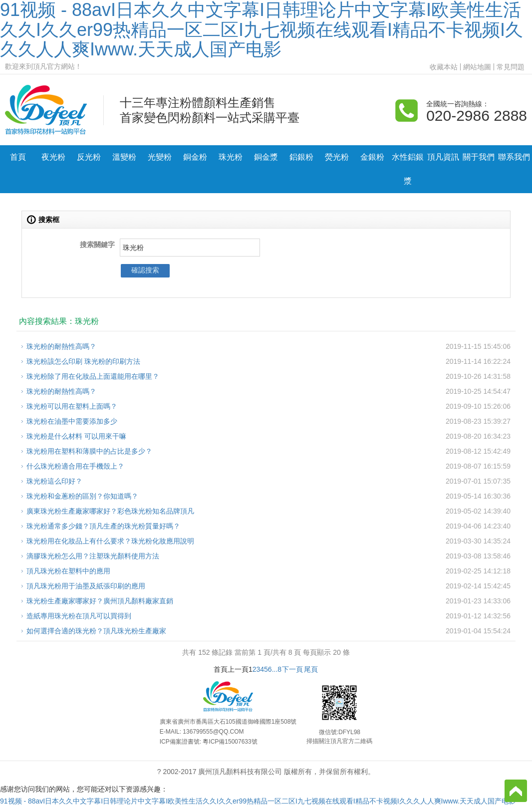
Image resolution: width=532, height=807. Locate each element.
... (275, 669)
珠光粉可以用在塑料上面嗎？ (72, 406)
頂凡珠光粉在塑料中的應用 (68, 571)
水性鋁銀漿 (408, 169)
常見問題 (511, 67)
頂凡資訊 (443, 157)
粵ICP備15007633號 (230, 742)
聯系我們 (514, 157)
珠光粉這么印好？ (54, 481)
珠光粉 (231, 157)
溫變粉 (124, 157)
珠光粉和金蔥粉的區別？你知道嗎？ (82, 496)
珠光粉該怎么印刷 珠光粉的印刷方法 (83, 361)
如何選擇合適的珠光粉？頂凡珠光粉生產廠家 (96, 631)
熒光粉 (337, 157)
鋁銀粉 (301, 157)
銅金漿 (266, 157)
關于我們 (479, 157)
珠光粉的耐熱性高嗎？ (61, 346)
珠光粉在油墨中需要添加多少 (72, 421)
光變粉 (160, 157)
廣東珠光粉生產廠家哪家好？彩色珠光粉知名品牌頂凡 (110, 511)
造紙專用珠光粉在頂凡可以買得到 (79, 616)
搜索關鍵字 (97, 245)
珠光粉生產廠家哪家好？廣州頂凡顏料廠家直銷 (100, 601)
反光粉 (89, 157)
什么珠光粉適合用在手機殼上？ (75, 466)
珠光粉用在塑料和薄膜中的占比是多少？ (89, 451)
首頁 (18, 157)
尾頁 (311, 669)
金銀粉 (372, 157)
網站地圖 (477, 67)
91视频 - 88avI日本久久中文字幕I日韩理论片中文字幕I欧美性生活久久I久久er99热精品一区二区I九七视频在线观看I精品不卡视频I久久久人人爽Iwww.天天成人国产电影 (258, 801)
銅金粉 (195, 157)
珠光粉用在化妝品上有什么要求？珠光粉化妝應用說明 (110, 541)
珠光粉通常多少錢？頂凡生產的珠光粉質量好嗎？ (103, 526)
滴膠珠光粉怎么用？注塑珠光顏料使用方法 (93, 556)
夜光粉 (53, 157)
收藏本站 (444, 67)
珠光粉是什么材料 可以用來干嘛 (76, 436)
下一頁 (292, 669)
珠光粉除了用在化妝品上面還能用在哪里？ (93, 376)
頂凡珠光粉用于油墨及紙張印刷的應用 (86, 586)
